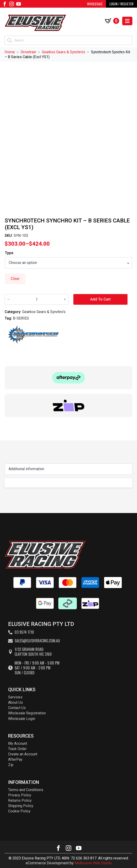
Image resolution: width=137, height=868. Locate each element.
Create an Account (23, 754)
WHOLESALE (95, 4)
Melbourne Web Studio (93, 863)
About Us (16, 702)
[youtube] (19, 4)
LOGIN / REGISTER (121, 4)
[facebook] (5, 4)
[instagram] (12, 4)
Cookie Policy (19, 811)
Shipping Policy (21, 806)
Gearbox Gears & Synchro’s (64, 52)
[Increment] (65, 299)
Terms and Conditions (26, 790)
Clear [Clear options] (15, 279)
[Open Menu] (127, 21)
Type (9, 253)
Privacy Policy (20, 795)
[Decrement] (8, 299)
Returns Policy (20, 800)
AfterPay (15, 759)
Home (10, 52)
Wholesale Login (22, 719)
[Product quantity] (37, 299)
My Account (18, 743)
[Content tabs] (68, 469)
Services (15, 697)
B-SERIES (21, 318)
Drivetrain (28, 52)
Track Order (17, 749)
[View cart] (112, 21)
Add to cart (100, 299)
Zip (11, 765)
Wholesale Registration (27, 713)
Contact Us (17, 708)
